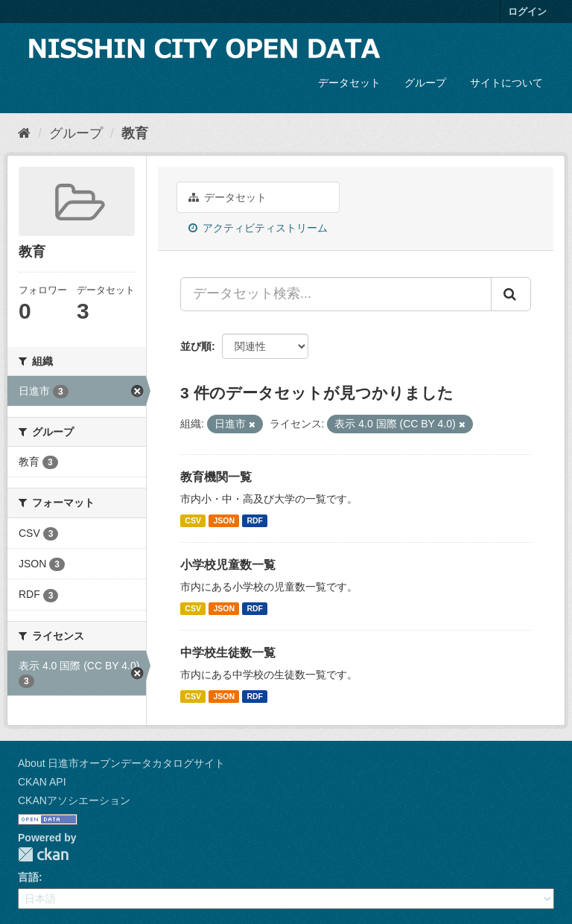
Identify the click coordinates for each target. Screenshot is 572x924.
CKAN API (42, 782)
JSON (224, 520)
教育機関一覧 (216, 477)
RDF (255, 520)
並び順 (196, 346)
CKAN (43, 854)
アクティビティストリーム (258, 228)
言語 (28, 877)
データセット (349, 83)
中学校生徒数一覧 (228, 653)
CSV (193, 520)
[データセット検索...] (336, 294)
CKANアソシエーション (74, 800)
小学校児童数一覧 (228, 565)
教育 (135, 133)
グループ (425, 83)
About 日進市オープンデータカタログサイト (121, 763)
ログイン (527, 12)
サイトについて (506, 83)
